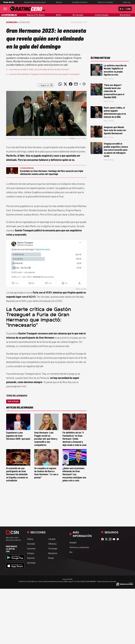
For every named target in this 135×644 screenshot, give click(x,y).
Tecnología (53, 548)
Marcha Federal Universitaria (35, 2)
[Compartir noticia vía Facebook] (71, 84)
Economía (31, 548)
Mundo (51, 558)
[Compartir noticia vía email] (76, 84)
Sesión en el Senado (105, 2)
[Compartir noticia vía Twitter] (65, 84)
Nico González (78, 15)
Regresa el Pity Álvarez (36, 15)
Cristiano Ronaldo (102, 15)
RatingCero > (12, 22)
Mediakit (73, 542)
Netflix (59, 15)
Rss (71, 552)
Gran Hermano (13, 401)
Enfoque (31, 553)
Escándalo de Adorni (80, 2)
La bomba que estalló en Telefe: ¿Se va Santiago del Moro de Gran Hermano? (39, 69)
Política (30, 539)
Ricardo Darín (125, 15)
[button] (84, 84)
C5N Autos (52, 544)
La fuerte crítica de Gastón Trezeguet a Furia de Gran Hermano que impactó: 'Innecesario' (44, 74)
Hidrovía (59, 2)
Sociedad (31, 544)
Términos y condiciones (79, 547)
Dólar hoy (127, 2)
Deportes (31, 558)
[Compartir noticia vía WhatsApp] (60, 84)
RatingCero (24, 22)
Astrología (31, 563)
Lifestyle (52, 539)
